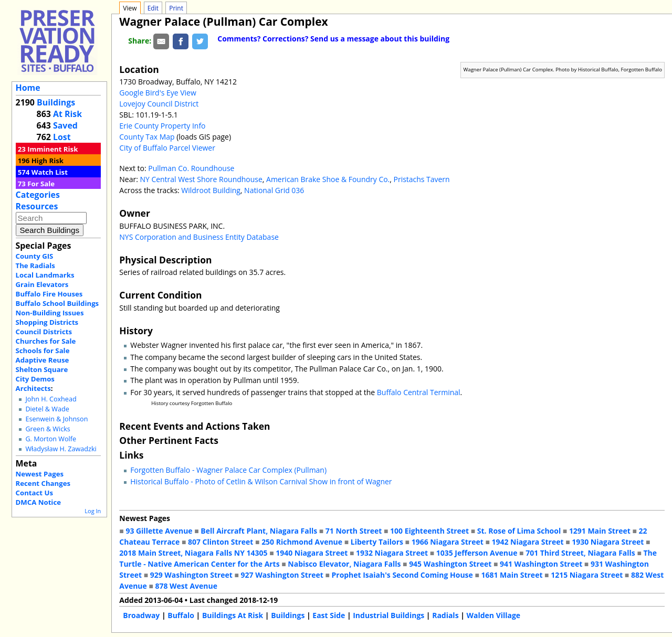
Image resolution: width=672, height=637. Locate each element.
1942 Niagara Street (527, 542)
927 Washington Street (282, 575)
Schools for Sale (43, 351)
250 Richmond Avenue (302, 542)
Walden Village (494, 615)
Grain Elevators (42, 284)
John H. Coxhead (51, 399)
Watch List (50, 172)
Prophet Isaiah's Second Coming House (402, 575)
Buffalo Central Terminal (419, 392)
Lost (62, 137)
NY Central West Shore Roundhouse (201, 179)
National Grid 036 (274, 190)
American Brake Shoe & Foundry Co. (328, 179)
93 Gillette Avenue (159, 531)
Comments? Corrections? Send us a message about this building (333, 39)
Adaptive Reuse (43, 360)
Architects (33, 388)
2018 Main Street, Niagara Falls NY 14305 (193, 553)
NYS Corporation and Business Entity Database (199, 237)
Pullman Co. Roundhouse (191, 168)
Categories (38, 195)
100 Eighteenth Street (429, 531)
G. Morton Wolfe (51, 439)
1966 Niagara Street (448, 542)
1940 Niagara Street (312, 553)
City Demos (35, 379)
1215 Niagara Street (587, 575)
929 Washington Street (191, 575)
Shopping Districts (47, 322)
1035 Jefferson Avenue (477, 553)
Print (176, 8)
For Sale (41, 184)
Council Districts (44, 332)
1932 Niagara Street (392, 553)
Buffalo (181, 615)
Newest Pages (40, 474)
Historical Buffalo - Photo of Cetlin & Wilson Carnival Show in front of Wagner (261, 481)
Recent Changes (43, 483)
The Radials (35, 266)
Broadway (141, 615)
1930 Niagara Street (608, 542)
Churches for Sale (46, 341)
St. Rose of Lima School (519, 531)
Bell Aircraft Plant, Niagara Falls (259, 531)
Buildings (56, 102)
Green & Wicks (48, 429)
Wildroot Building (211, 190)
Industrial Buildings (388, 615)
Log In (93, 511)
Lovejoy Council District (159, 104)
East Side (329, 615)
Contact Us (34, 493)
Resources (37, 206)
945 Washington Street (450, 564)
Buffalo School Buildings (57, 303)
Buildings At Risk (233, 615)
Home (28, 88)
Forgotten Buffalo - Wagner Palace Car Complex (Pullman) (228, 470)
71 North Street (354, 531)
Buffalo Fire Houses (49, 294)
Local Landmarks (45, 275)
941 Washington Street (541, 564)
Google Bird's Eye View (157, 93)
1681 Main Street (512, 575)
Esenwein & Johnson (56, 419)
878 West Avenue (186, 586)
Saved (65, 125)
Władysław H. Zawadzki (61, 449)
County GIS (35, 256)
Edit (153, 8)
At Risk (67, 114)
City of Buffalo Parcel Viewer (167, 148)
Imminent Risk (52, 149)
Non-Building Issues (50, 313)
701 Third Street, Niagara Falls (580, 553)
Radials (445, 615)
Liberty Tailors (377, 542)
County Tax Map (147, 137)
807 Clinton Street (220, 542)
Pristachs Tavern (422, 179)
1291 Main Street (600, 531)
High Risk (48, 161)
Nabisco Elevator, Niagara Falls (344, 564)
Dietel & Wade (47, 409)
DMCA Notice (38, 502)
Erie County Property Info (162, 126)
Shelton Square (42, 369)
